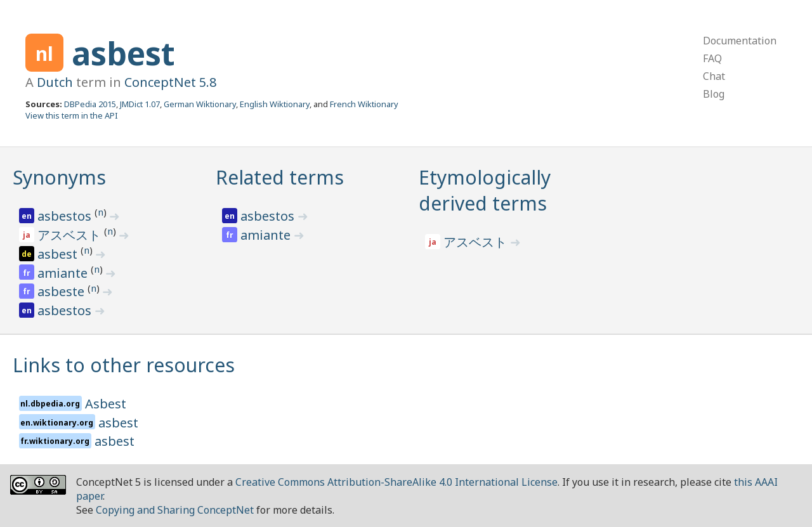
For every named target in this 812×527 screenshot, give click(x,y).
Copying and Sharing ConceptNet (175, 510)
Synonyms (59, 177)
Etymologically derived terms (485, 190)
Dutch (55, 82)
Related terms (280, 177)
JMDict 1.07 (140, 104)
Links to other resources (124, 365)
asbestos (66, 216)
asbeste (62, 291)
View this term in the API (72, 115)
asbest (123, 53)
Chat (714, 76)
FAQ (712, 58)
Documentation (740, 41)
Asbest (106, 404)
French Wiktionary (364, 104)
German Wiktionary (200, 104)
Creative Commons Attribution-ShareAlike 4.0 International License (396, 482)
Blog (714, 94)
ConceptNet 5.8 (170, 82)
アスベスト (71, 235)
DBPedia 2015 (90, 104)
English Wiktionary (275, 104)
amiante (64, 273)
